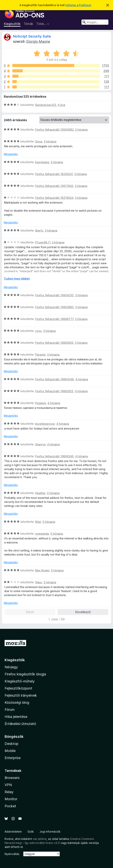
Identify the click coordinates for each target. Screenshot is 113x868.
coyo (38, 331)
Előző (30, 612)
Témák (28, 24)
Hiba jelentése (16, 717)
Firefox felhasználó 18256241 (54, 174)
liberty (39, 230)
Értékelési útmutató (20, 724)
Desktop (11, 744)
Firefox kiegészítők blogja (25, 674)
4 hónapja (82, 379)
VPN (8, 785)
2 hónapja (81, 130)
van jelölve (40, 839)
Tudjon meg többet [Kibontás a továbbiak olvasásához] (17, 279)
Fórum (10, 710)
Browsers (12, 778)
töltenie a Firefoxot (78, 5)
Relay (9, 792)
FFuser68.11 (43, 242)
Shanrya (40, 444)
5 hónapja (49, 522)
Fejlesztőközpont (18, 688)
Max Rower (42, 570)
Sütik (31, 832)
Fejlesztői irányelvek (21, 695)
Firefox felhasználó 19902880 (54, 307)
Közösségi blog (17, 702)
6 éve (62, 105)
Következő (83, 612)
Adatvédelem (13, 832)
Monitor (11, 799)
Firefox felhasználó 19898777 (54, 319)
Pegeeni (41, 403)
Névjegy (11, 667)
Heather (40, 493)
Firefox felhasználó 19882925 (54, 391)
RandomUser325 (46, 105)
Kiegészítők (12, 24)
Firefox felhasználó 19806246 (54, 456)
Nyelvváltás (12, 854)
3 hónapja (50, 141)
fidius (39, 582)
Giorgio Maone (38, 41)
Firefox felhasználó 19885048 (54, 379)
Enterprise (13, 758)
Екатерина (42, 162)
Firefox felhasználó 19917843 (54, 186)
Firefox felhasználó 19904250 (54, 295)
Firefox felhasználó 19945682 (54, 130)
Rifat (38, 522)
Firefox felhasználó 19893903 (54, 343)
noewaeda (42, 534)
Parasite (40, 355)
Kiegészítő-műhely (20, 681)
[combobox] (95, 22)
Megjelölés (11, 154)
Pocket (10, 806)
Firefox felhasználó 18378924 (54, 198)
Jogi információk (50, 832)
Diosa (39, 141)
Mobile (10, 751)
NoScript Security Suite (32, 36)
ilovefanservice (45, 424)
